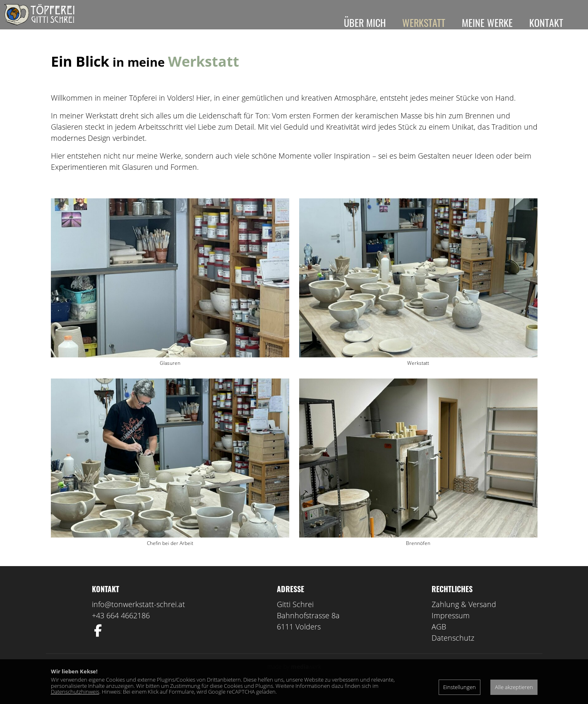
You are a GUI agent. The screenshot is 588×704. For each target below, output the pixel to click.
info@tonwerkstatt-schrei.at (138, 616)
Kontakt (546, 22)
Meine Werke (487, 22)
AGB (439, 639)
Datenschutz (453, 650)
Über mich (365, 22)
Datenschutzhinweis (75, 692)
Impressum (451, 627)
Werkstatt (424, 22)
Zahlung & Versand (464, 616)
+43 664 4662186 (121, 627)
